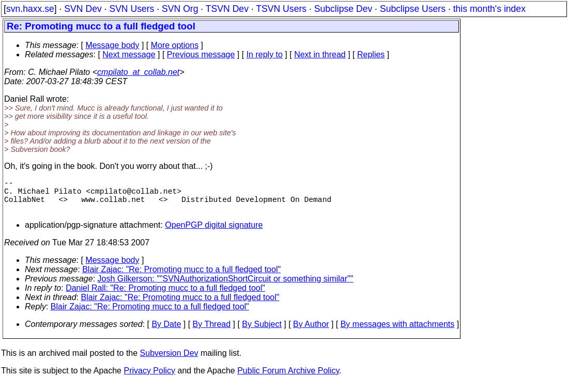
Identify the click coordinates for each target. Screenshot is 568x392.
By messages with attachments (398, 332)
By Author (311, 332)
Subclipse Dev (343, 9)
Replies (371, 54)
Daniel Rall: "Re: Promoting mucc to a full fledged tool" (165, 296)
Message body (112, 45)
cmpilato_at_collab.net (138, 72)
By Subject (262, 332)
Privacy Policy (149, 379)
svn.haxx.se (30, 9)
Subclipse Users (413, 9)
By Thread (212, 332)
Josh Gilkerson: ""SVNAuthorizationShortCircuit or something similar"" (226, 287)
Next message (129, 54)
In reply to (265, 54)
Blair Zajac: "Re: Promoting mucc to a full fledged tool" (181, 278)
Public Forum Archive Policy (288, 379)
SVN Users (132, 9)
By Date (166, 332)
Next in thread (320, 54)
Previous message (201, 54)
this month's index (489, 9)
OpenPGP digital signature (214, 233)
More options (175, 45)
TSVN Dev (227, 9)
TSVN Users (281, 9)
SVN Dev (83, 9)
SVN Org (180, 9)
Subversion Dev (169, 361)
